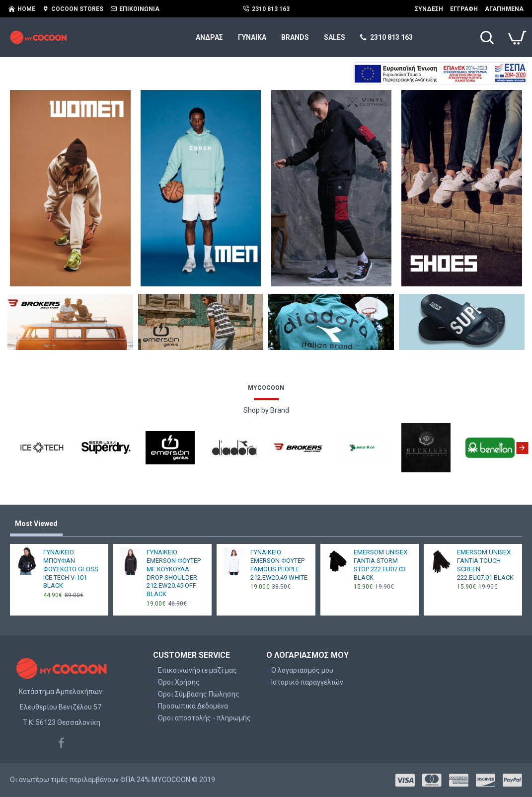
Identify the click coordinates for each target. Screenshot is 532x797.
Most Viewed (36, 524)
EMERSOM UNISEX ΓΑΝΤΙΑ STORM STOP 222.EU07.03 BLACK (380, 565)
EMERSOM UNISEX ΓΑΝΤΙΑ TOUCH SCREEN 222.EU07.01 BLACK (485, 565)
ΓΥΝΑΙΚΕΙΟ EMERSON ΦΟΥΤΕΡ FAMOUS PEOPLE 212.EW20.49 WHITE (279, 565)
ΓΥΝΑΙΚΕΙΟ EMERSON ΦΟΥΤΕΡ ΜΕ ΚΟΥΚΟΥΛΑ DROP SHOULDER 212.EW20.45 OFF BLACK (174, 573)
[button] (522, 448)
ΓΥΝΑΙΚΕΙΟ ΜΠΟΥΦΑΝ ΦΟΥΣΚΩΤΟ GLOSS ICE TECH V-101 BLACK (71, 569)
